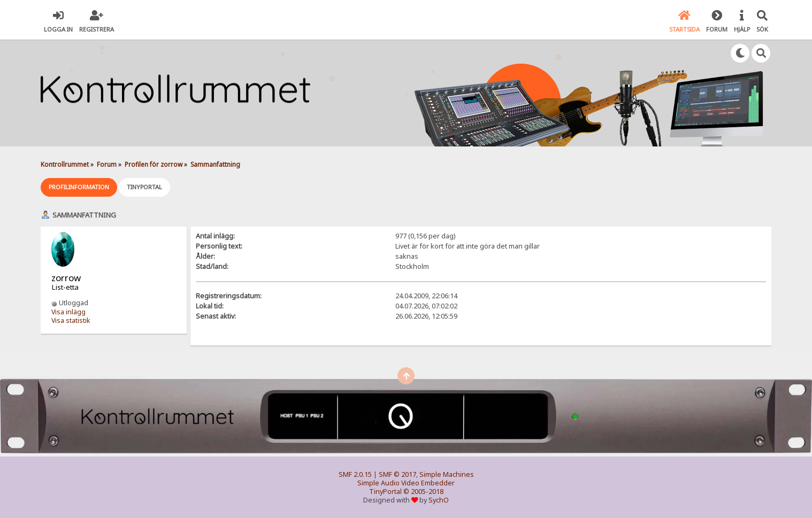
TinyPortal (385, 492)
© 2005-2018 (423, 492)
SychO (439, 500)
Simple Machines (447, 474)
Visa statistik (71, 320)
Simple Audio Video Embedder (406, 483)
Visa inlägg (68, 312)
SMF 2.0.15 (355, 474)
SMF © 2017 (397, 474)
